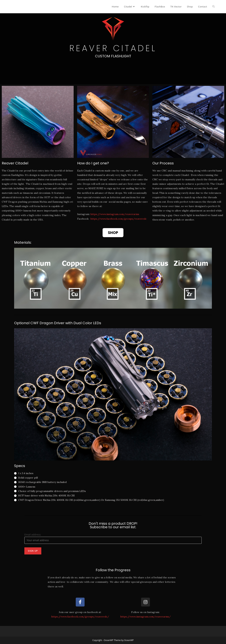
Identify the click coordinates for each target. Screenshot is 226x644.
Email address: (33, 535)
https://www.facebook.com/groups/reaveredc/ (80, 617)
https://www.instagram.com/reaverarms (115, 214)
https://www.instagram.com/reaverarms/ (145, 617)
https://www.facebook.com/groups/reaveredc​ (118, 219)
